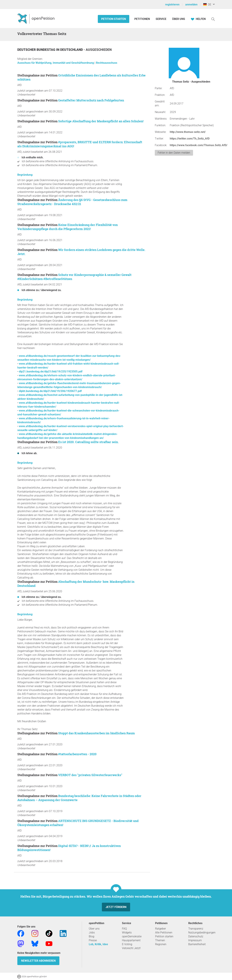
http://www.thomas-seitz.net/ (188, 132)
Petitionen (142, 19)
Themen (160, 940)
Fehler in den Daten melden (174, 153)
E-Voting (127, 944)
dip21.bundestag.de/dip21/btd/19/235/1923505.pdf (51, 371)
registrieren (172, 5)
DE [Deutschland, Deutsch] (207, 5)
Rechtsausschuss (107, 63)
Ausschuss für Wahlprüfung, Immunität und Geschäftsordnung (56, 63)
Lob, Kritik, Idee (98, 944)
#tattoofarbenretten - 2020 (77, 754)
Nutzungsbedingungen (202, 933)
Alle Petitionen (164, 933)
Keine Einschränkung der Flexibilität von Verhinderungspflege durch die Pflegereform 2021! (68, 227)
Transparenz (196, 929)
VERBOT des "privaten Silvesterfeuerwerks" (90, 775)
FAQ (124, 929)
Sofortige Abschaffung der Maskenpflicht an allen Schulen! (101, 121)
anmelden (191, 5)
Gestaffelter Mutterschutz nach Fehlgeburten (91, 100)
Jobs (92, 933)
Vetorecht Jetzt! (131, 948)
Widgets (127, 933)
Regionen (161, 944)
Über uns (94, 929)
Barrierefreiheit (197, 944)
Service (161, 19)
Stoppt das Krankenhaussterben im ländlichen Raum (97, 733)
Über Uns (179, 19)
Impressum (195, 940)
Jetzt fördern (116, 907)
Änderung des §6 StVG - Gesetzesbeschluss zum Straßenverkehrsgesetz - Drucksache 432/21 (72, 202)
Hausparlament (131, 940)
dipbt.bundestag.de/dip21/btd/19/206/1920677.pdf (50, 391)
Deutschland (72, 50)
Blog (92, 936)
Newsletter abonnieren (38, 961)
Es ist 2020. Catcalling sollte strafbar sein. (88, 442)
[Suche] (213, 19)
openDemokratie (132, 936)
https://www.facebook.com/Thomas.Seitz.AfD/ (199, 145)
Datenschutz (196, 936)
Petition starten (114, 19)
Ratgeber (160, 929)
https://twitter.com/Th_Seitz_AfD (190, 139)
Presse (93, 940)
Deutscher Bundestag (37, 50)
